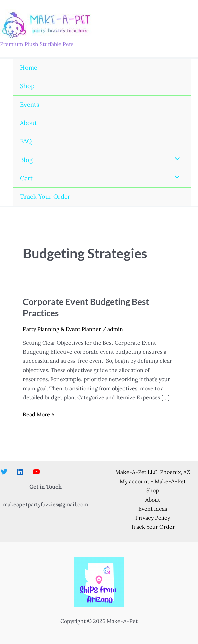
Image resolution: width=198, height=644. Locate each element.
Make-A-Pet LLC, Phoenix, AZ (153, 472)
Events (30, 104)
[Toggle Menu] (176, 159)
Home (29, 68)
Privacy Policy (153, 518)
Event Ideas (153, 509)
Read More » (38, 415)
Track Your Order (45, 197)
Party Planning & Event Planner (62, 329)
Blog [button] (26, 160)
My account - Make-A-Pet (153, 481)
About (29, 123)
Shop (27, 86)
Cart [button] (26, 178)
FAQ (26, 141)
